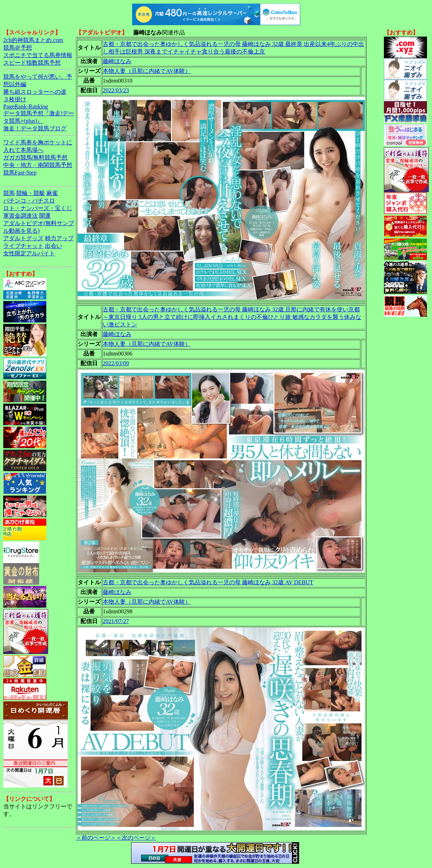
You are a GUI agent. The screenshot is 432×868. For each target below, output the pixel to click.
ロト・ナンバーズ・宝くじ (38, 208)
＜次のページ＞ (136, 838)
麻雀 (52, 193)
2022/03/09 (116, 363)
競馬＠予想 (18, 48)
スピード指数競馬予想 (32, 63)
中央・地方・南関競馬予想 (38, 165)
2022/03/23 (116, 90)
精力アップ (59, 238)
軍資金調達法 (20, 216)
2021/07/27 (116, 621)
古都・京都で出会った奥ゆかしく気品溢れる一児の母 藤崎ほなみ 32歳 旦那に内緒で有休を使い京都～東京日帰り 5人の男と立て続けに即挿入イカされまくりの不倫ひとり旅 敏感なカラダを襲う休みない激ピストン (232, 317)
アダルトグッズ (23, 238)
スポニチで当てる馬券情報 (38, 55)
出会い (54, 246)
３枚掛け (15, 99)
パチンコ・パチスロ (29, 201)
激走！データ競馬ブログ (35, 128)
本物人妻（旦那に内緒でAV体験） (147, 71)
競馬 (9, 193)
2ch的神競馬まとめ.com (33, 40)
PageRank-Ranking (25, 106)
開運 (45, 216)
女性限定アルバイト (29, 253)
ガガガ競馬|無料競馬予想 (35, 157)
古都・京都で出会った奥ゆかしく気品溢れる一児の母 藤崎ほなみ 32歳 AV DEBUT (208, 582)
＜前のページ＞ (96, 838)
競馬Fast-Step (20, 173)
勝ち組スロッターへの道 (35, 92)
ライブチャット (23, 246)
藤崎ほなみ (117, 61)
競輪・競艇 (31, 193)
